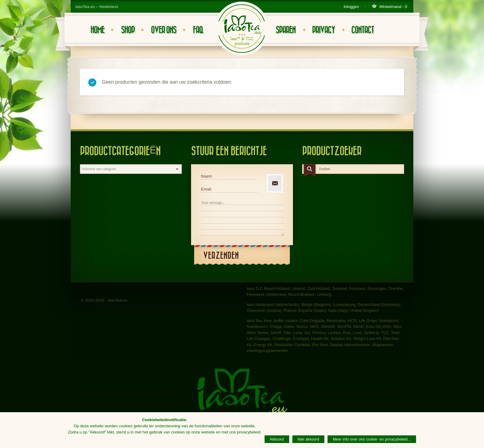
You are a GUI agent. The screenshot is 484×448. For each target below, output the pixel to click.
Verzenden (221, 256)
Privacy (323, 30)
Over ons (164, 30)
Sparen (286, 30)
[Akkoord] (476, 430)
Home (97, 30)
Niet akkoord (308, 439)
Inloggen (351, 7)
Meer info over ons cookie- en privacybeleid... (372, 439)
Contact (363, 30)
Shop (128, 30)
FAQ (198, 30)
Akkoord (277, 439)
